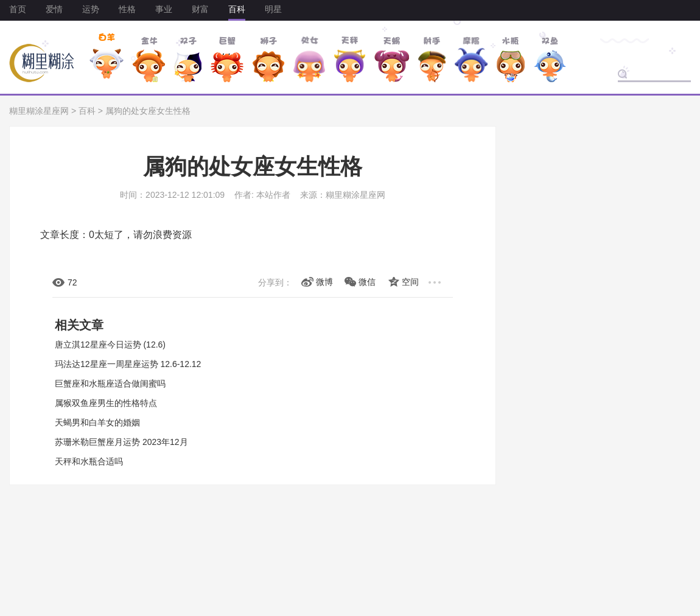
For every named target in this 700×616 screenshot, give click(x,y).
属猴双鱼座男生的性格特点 (106, 403)
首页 (18, 9)
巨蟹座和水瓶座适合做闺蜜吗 (110, 383)
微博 (324, 282)
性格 (127, 9)
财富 (200, 9)
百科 (237, 9)
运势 (91, 9)
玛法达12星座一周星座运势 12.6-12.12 (128, 364)
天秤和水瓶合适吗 (89, 461)
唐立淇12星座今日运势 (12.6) (110, 345)
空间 (410, 282)
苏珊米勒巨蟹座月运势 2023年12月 (121, 442)
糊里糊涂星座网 (39, 111)
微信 (367, 282)
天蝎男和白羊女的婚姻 (97, 422)
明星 (273, 9)
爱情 (54, 9)
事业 (164, 9)
